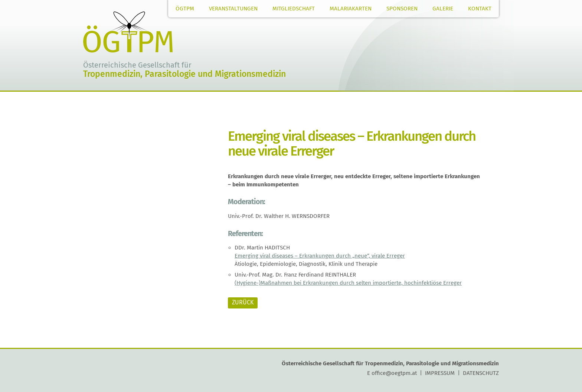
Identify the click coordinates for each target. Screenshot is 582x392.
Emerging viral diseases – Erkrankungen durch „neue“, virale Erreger (320, 256)
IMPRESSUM (440, 373)
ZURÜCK (243, 302)
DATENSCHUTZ (481, 373)
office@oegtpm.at (394, 373)
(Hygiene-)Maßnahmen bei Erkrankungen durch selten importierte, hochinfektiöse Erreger (348, 283)
